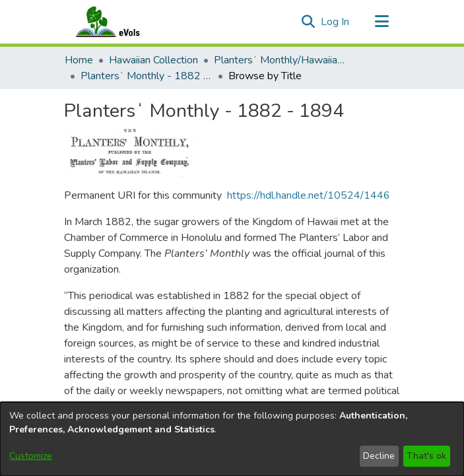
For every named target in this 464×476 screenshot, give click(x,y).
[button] (309, 22)
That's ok (426, 456)
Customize (31, 456)
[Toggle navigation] (382, 22)
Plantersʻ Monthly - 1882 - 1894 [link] (147, 76)
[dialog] (232, 439)
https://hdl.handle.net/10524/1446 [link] (309, 195)
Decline (379, 456)
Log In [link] (336, 22)
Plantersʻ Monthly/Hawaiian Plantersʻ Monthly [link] (280, 60)
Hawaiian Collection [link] (153, 60)
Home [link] (79, 60)
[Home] (121, 22)
